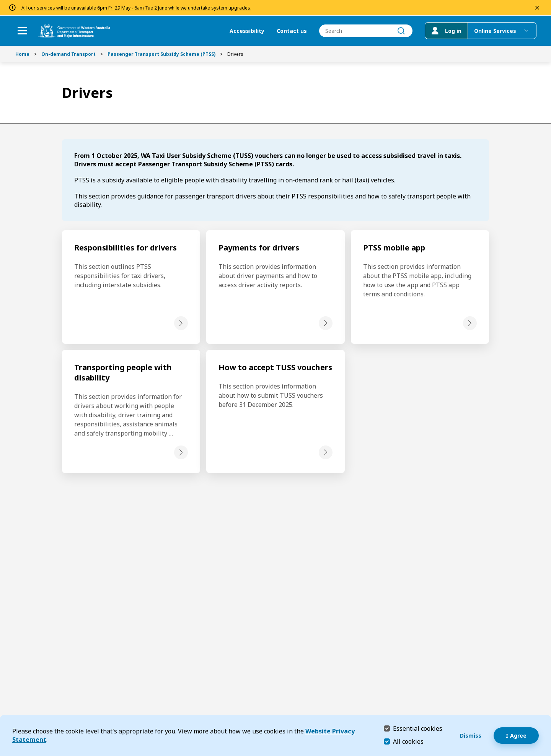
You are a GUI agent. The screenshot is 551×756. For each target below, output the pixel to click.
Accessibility (246, 31)
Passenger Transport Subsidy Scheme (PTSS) (161, 54)
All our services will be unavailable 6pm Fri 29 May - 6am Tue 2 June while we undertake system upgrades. (136, 8)
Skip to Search (2, 2)
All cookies (408, 741)
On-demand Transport (68, 54)
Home (22, 54)
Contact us (291, 31)
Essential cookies (418, 728)
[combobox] (365, 31)
